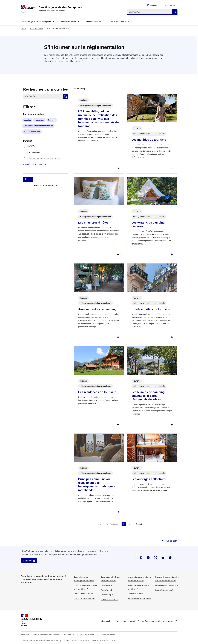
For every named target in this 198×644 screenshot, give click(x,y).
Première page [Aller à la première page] (101, 524)
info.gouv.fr (106, 621)
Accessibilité (34, 152)
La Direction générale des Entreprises (36, 21)
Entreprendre (105, 585)
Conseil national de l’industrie (84, 594)
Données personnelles (87, 635)
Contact (154, 5)
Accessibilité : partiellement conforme (46, 635)
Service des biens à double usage (167, 585)
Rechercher (175, 12)
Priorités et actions (69, 21)
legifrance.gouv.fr (150, 621)
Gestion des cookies (108, 635)
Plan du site (25, 635)
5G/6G (32, 146)
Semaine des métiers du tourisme (140, 599)
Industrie (27, 120)
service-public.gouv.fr (126, 621)
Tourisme (52, 120)
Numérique (39, 120)
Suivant (139, 524)
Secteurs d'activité (94, 21)
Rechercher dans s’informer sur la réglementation (65, 96)
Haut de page (171, 541)
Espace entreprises (119, 21)
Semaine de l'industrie (136, 594)
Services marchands (32, 132)
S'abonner (27, 561)
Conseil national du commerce (84, 599)
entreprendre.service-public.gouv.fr (64, 61)
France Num (105, 590)
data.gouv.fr (169, 621)
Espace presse (170, 5)
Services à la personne (163, 590)
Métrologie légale (107, 595)
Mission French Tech (108, 600)
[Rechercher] (150, 12)
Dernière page (150, 524)
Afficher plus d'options (33, 165)
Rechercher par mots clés (46, 89)
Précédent (114, 524)
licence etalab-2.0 (107, 641)
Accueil (23, 29)
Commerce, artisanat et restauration (38, 126)
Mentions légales (69, 635)
